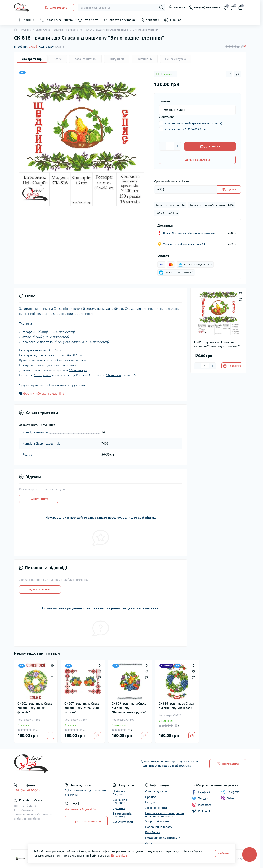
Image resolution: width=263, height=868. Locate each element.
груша (53, 393)
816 (62, 393)
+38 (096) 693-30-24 (27, 790)
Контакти (152, 20)
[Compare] (52, 677)
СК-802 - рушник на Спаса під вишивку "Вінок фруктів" (35, 708)
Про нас (176, 20)
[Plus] (178, 146)
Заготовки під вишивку (122, 815)
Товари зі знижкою (59, 20)
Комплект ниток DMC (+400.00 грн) (185, 129)
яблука (41, 393)
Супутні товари (123, 822)
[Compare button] (237, 74)
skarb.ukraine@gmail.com (81, 809)
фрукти (29, 393)
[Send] (229, 189)
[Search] (162, 7)
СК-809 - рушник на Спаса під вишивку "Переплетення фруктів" (129, 708)
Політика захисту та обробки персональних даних (164, 815)
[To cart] (232, 366)
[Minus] (163, 146)
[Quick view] (52, 665)
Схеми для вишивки (120, 801)
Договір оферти (156, 808)
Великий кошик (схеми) (68, 30)
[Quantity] (170, 146)
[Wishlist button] (229, 74)
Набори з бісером (119, 793)
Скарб (33, 47)
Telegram (230, 792)
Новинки (28, 20)
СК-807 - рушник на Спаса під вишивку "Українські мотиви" (82, 708)
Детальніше (119, 856)
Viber (228, 798)
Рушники (26, 30)
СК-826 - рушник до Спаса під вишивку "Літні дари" (176, 706)
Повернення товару (159, 827)
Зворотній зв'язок (157, 821)
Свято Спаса (43, 30)
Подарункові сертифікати (163, 838)
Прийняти (223, 853)
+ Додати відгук (39, 499)
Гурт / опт (91, 20)
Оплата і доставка (122, 20)
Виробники (153, 832)
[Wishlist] (52, 671)
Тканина (165, 101)
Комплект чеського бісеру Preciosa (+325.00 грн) (193, 123)
